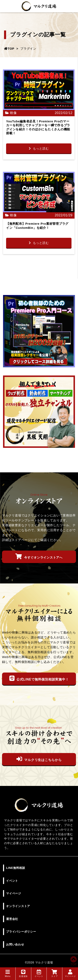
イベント (39, 973)
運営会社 (12, 919)
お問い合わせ (15, 944)
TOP (74, 963)
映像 (13, 113)
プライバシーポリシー (21, 932)
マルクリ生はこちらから (39, 759)
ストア (54, 973)
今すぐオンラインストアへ (39, 556)
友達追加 (23, 973)
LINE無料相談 (16, 868)
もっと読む (39, 148)
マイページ (70, 973)
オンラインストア (18, 906)
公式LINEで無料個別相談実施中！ (39, 678)
